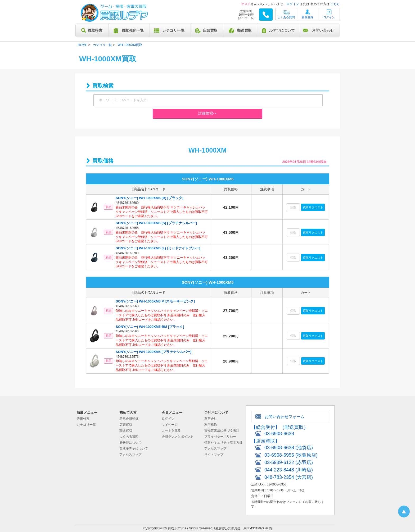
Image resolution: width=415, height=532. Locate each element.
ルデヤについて (282, 30)
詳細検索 (83, 419)
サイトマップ (214, 455)
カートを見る (171, 430)
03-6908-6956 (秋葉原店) (291, 455)
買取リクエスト (313, 207)
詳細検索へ (207, 113)
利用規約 (211, 425)
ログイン (293, 4)
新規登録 (308, 17)
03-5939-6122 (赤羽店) (289, 462)
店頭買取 (210, 30)
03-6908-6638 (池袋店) (289, 448)
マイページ (170, 425)
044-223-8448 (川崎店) (289, 470)
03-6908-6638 (279, 434)
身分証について (130, 443)
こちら (335, 4)
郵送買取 (244, 30)
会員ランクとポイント (178, 437)
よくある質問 (286, 17)
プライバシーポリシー (220, 437)
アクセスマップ (130, 455)
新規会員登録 (129, 419)
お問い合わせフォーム (285, 417)
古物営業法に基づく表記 (222, 430)
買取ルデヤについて (134, 448)
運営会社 (211, 419)
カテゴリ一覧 (173, 30)
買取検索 (95, 30)
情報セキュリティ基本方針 (223, 443)
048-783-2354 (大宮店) (289, 477)
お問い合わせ (323, 30)
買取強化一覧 (133, 30)
